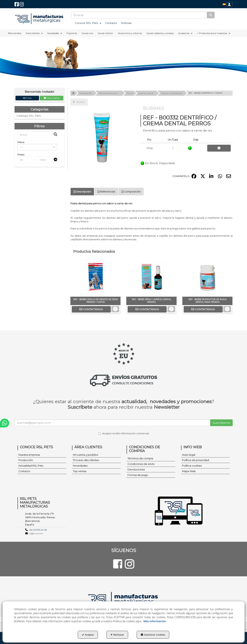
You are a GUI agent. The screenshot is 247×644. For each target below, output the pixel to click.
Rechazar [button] (117, 635)
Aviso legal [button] (189, 455)
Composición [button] (131, 192)
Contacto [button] (24, 471)
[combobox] (37, 147)
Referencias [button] (106, 192)
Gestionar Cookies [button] (153, 635)
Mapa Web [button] (189, 471)
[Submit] (54, 160)
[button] (17, 5)
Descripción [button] (82, 192)
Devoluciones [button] (136, 469)
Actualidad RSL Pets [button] (31, 466)
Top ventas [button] (80, 471)
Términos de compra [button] (140, 458)
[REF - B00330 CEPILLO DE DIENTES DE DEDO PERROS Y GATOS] (95, 278)
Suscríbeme (221, 423)
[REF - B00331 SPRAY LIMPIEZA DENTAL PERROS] (151, 278)
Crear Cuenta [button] (52, 98)
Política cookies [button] (192, 466)
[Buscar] (211, 15)
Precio (21, 155)
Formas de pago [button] (138, 475)
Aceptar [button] (88, 635)
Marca (21, 142)
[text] (139, 15)
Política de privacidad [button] (195, 460)
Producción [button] (26, 460)
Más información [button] (155, 621)
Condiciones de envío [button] (141, 464)
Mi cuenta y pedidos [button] (85, 455)
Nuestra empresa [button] (29, 455)
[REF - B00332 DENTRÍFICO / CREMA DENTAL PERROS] (103, 138)
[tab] (82, 192)
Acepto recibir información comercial (124, 433)
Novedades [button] (80, 466)
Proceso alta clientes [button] (86, 460)
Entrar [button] (27, 98)
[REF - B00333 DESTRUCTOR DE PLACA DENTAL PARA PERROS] (207, 278)
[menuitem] (224, 4)
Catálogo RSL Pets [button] (29, 116)
